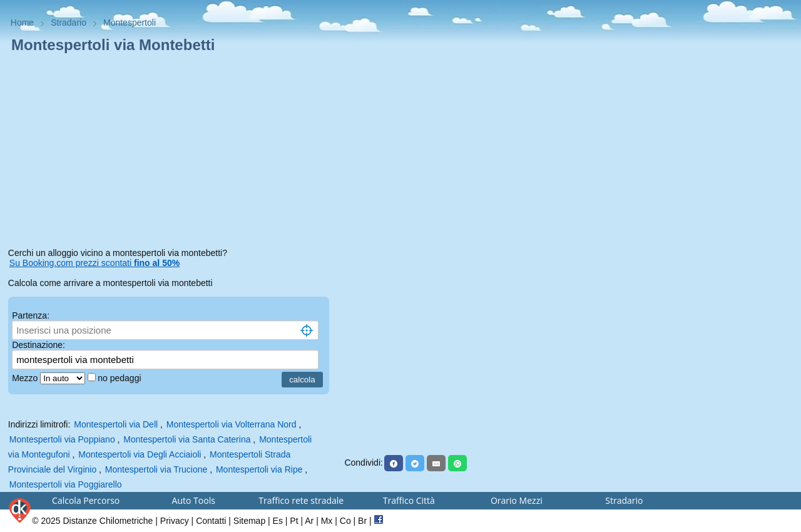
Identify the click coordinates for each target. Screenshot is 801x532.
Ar (309, 521)
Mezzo (26, 378)
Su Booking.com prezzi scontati (94, 263)
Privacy (175, 521)
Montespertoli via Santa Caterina (187, 439)
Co (345, 521)
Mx (327, 521)
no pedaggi (120, 378)
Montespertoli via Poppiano (62, 439)
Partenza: (31, 315)
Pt (294, 521)
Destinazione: (38, 345)
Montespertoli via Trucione (156, 469)
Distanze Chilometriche (108, 521)
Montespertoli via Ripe (259, 469)
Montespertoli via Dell (116, 424)
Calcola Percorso (86, 500)
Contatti (211, 521)
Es (278, 521)
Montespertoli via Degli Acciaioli (140, 454)
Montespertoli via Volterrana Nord (232, 424)
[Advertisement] (172, 153)
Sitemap (249, 521)
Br (362, 521)
